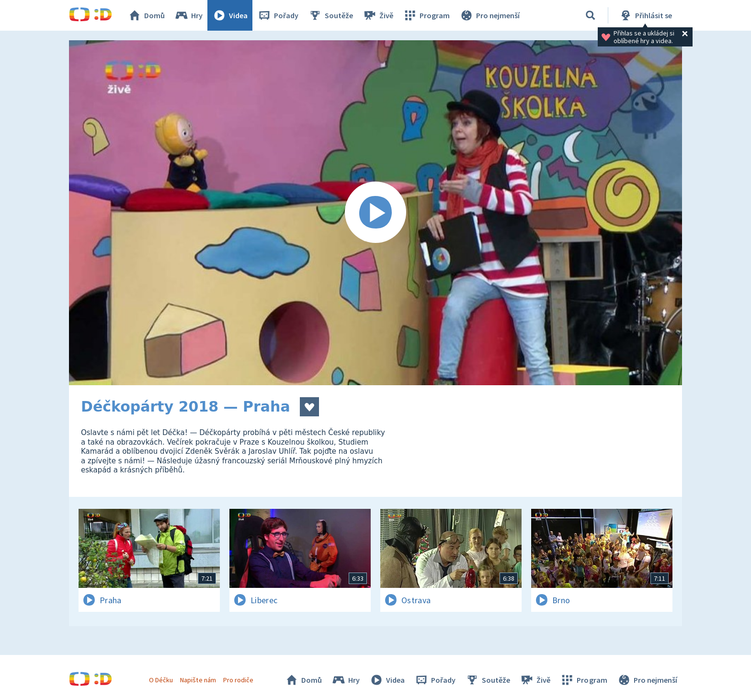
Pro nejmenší (489, 15)
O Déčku (161, 680)
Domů (146, 15)
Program (426, 15)
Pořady (278, 15)
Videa (230, 15)
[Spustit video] (375, 213)
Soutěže (330, 15)
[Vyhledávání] (591, 15)
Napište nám (198, 680)
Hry (188, 15)
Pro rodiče (238, 680)
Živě (378, 15)
